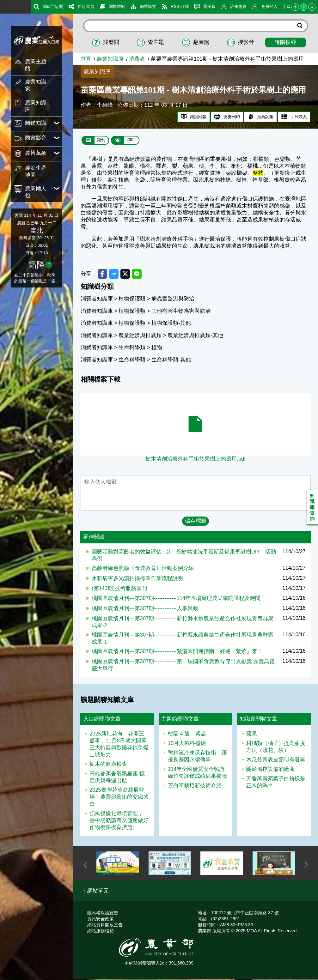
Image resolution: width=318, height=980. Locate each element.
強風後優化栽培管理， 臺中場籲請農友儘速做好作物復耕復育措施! (119, 821)
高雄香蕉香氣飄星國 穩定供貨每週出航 (117, 778)
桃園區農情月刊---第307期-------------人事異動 (145, 609)
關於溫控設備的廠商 (270, 770)
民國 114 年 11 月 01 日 (36, 215)
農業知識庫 (110, 59)
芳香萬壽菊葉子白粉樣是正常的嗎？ (276, 783)
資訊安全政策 (101, 920)
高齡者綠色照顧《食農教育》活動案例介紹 (143, 569)
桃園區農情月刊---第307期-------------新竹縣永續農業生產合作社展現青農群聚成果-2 (183, 623)
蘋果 (252, 735)
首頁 (86, 59)
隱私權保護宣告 (103, 914)
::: (2, 6)
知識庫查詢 (313, 508)
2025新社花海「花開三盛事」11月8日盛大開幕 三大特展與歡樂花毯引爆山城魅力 (119, 745)
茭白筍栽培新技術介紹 (195, 786)
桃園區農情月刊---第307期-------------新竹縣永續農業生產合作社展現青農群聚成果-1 (183, 639)
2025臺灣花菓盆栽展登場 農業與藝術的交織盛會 (119, 798)
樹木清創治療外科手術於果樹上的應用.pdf (196, 460)
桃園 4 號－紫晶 (187, 735)
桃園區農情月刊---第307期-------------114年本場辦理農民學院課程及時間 (176, 599)
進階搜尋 (285, 42)
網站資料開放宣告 (105, 926)
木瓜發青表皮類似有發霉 (276, 761)
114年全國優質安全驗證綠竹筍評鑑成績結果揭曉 (197, 774)
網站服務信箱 (101, 932)
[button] (96, 892)
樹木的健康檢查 (108, 765)
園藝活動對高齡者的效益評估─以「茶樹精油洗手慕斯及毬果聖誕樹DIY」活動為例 (184, 556)
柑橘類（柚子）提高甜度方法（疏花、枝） (276, 748)
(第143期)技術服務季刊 (119, 589)
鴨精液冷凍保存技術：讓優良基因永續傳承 (197, 757)
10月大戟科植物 (187, 744)
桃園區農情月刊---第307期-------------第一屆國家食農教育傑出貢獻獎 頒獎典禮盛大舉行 (183, 666)
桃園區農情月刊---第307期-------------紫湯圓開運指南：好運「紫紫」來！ (177, 652)
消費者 (137, 59)
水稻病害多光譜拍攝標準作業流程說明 (137, 579)
